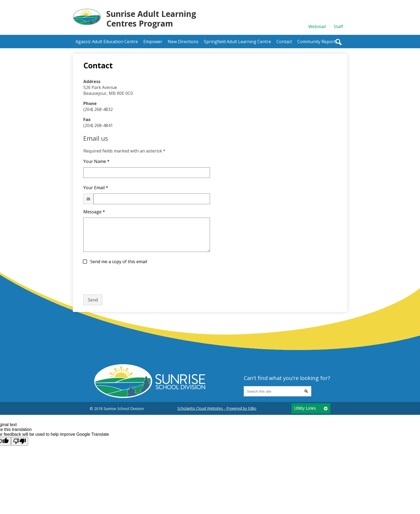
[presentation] (124, 280)
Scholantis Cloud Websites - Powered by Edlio (217, 408)
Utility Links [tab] (305, 408)
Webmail (317, 27)
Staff (338, 27)
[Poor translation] (20, 441)
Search (339, 42)
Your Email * (96, 188)
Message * (94, 212)
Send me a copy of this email (118, 262)
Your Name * (96, 161)
